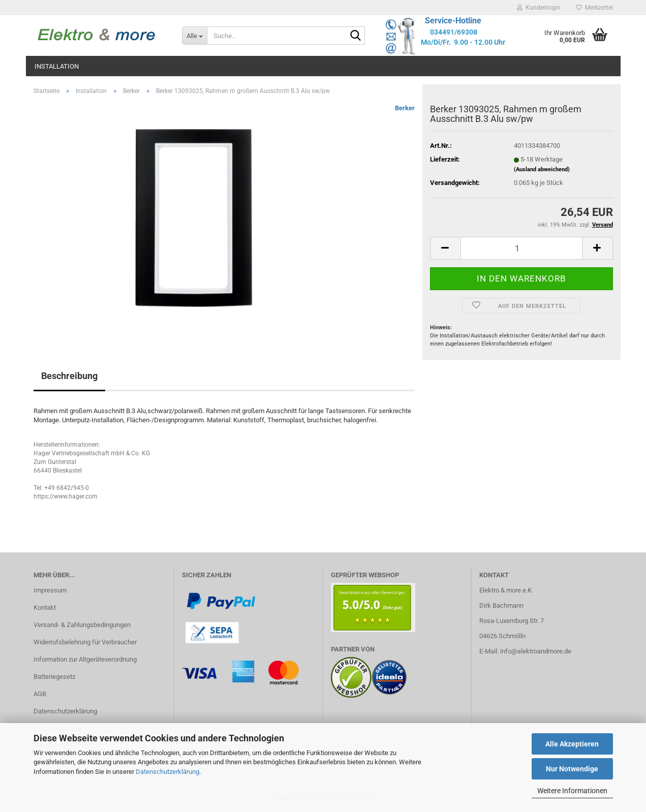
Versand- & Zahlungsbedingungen (82, 625)
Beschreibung (69, 376)
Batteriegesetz (54, 677)
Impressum (50, 590)
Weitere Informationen (572, 791)
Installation (57, 66)
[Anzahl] (521, 248)
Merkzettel (594, 8)
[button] (445, 248)
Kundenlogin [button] (539, 8)
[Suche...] (194, 36)
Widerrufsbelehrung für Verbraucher (85, 642)
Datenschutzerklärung (167, 772)
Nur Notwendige (572, 769)
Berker (405, 108)
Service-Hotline (453, 21)
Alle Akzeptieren (572, 744)
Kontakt (45, 607)
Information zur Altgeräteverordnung (85, 659)
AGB (40, 694)
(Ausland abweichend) (542, 169)
